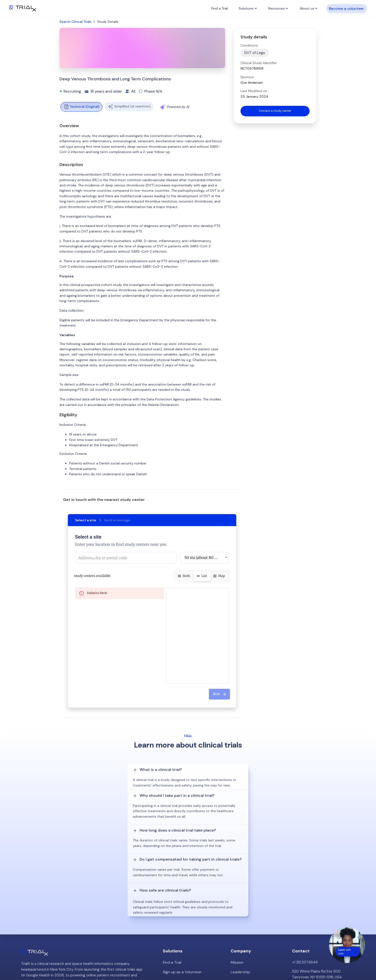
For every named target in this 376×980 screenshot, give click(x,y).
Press (235, 903)
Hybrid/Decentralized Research (189, 903)
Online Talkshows (177, 912)
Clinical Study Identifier (259, 63)
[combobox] (126, 558)
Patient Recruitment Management (191, 894)
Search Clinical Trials (75, 22)
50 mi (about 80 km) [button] (203, 558)
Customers (240, 894)
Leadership (240, 885)
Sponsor (247, 77)
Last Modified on (254, 91)
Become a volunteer (347, 8)
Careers (237, 912)
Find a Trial (220, 8)
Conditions (249, 45)
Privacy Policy (242, 921)
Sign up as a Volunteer (181, 885)
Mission (237, 875)
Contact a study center (275, 111)
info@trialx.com (305, 899)
